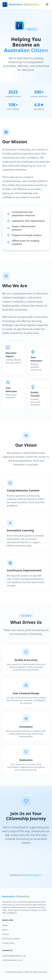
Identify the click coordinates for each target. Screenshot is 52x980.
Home (5, 925)
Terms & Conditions (11, 939)
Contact (6, 934)
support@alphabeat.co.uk (14, 956)
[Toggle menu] (47, 4)
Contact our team (32, 875)
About (5, 930)
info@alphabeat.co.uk (12, 960)
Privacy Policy (8, 943)
